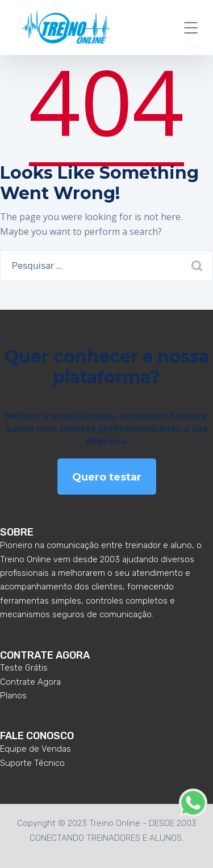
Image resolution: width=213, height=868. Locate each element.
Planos (13, 696)
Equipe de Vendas (35, 749)
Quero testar (107, 477)
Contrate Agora (30, 682)
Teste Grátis (24, 668)
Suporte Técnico (32, 763)
